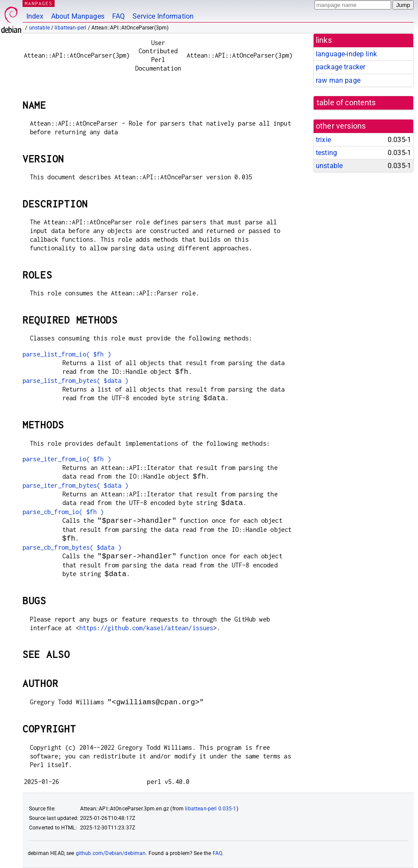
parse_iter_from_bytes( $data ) (76, 485)
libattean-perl (70, 28)
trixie (323, 140)
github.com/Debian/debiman (111, 853)
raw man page (338, 80)
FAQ (118, 16)
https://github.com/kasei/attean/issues (146, 628)
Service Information (163, 16)
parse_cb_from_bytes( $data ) (72, 547)
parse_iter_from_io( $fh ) (67, 459)
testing (326, 153)
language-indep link (346, 54)
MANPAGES (39, 3)
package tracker (340, 67)
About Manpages (78, 16)
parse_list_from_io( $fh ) (67, 354)
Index (35, 16)
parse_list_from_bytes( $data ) (76, 381)
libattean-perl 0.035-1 (211, 809)
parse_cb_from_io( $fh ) (63, 512)
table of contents (346, 103)
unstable (39, 28)
